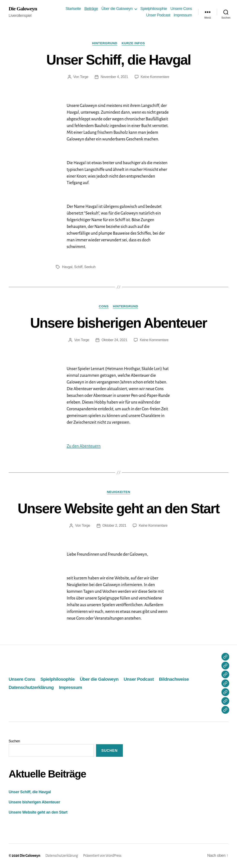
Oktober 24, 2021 (114, 340)
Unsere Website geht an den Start (118, 509)
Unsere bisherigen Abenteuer (119, 323)
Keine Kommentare (155, 77)
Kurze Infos (133, 43)
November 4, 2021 (114, 77)
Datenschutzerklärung (31, 687)
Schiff (78, 267)
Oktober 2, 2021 (115, 525)
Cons (104, 306)
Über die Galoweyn (117, 9)
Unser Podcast (158, 15)
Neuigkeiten (119, 492)
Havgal (67, 267)
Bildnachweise (174, 679)
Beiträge (91, 9)
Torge (84, 77)
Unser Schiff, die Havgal (119, 60)
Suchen (14, 741)
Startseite (73, 9)
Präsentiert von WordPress (102, 856)
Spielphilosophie (154, 9)
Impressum (183, 15)
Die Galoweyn (23, 9)
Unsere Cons (181, 9)
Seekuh (90, 267)
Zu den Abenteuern (84, 446)
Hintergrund (105, 43)
